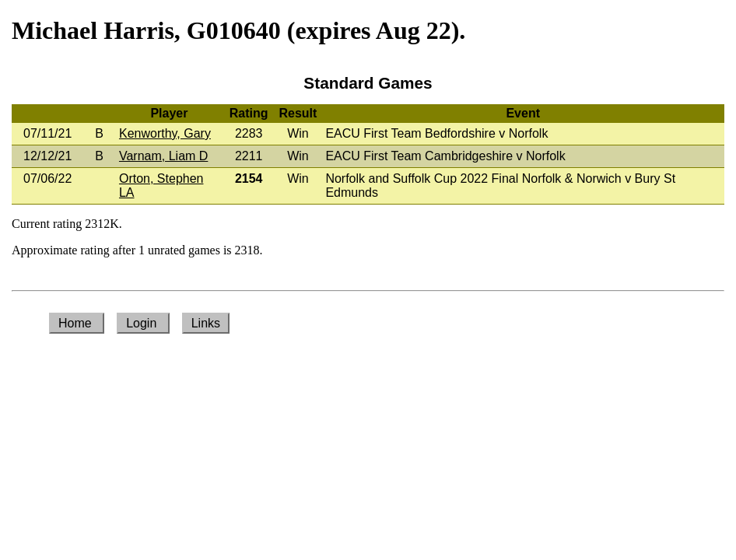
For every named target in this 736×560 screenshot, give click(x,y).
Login (143, 323)
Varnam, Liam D (163, 156)
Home (77, 323)
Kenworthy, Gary (165, 133)
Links (206, 323)
